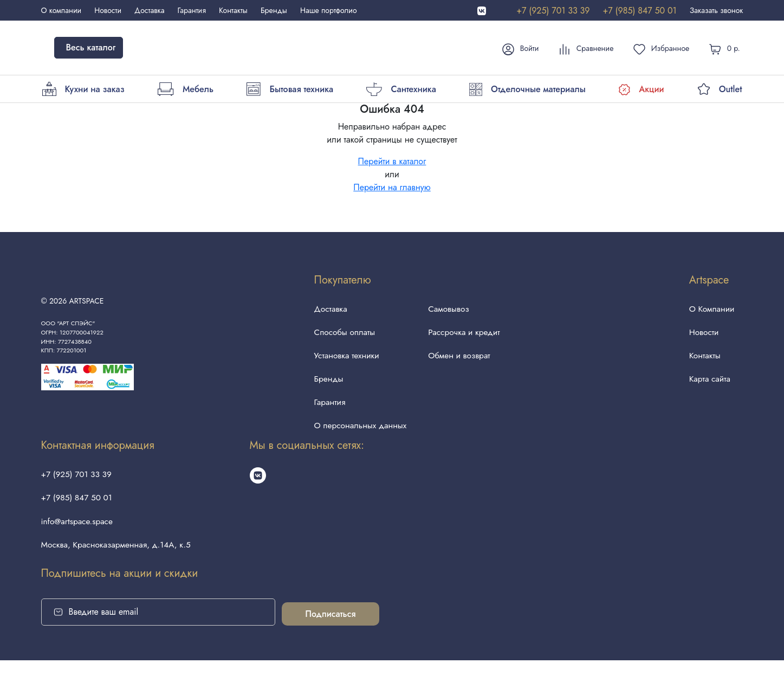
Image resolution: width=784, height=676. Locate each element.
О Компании (711, 310)
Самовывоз (449, 310)
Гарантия (192, 10)
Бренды (274, 10)
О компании (61, 10)
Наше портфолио (329, 10)
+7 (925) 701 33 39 (553, 11)
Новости (108, 10)
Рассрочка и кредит (465, 335)
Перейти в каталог (392, 161)
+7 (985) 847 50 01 (639, 11)
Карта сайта (708, 385)
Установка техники (344, 360)
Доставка (149, 10)
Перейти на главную (392, 187)
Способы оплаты (342, 335)
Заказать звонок (717, 10)
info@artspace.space (79, 535)
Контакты (233, 10)
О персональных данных (358, 434)
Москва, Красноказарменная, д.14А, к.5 (119, 560)
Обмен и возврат (460, 360)
